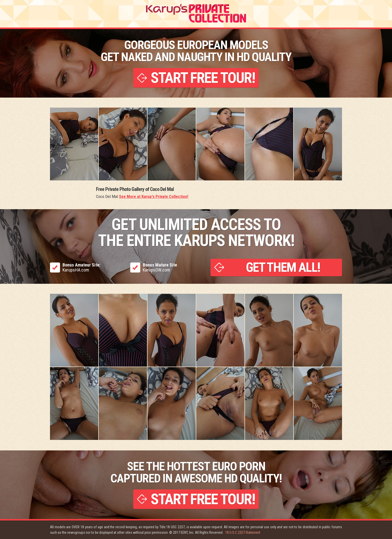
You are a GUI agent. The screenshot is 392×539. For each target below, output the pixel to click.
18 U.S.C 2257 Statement (243, 532)
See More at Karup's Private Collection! (154, 196)
